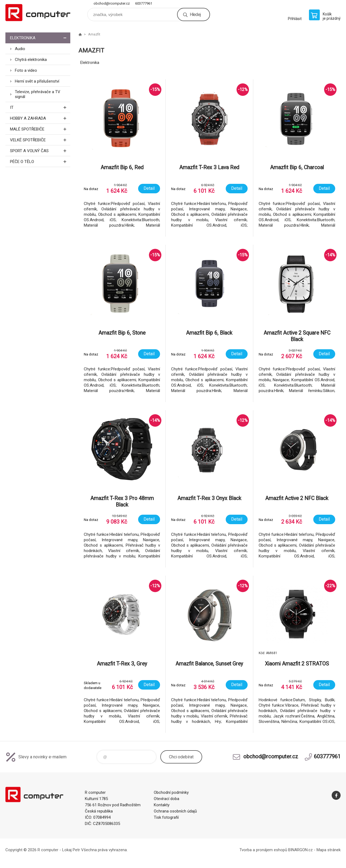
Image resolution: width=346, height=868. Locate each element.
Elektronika (40, 38)
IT (40, 107)
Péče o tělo (40, 161)
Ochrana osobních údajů (175, 811)
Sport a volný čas (40, 151)
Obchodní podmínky (171, 792)
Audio (20, 49)
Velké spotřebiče (40, 140)
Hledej (195, 14)
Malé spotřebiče (40, 129)
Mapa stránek (329, 850)
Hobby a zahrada (40, 118)
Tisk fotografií (166, 817)
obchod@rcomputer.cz (112, 3)
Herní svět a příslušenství (37, 81)
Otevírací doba (167, 799)
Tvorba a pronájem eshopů (263, 850)
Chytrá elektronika (31, 60)
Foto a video (26, 70)
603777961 (144, 3)
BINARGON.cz (300, 850)
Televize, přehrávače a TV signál (38, 94)
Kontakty (162, 805)
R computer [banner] (38, 13)
